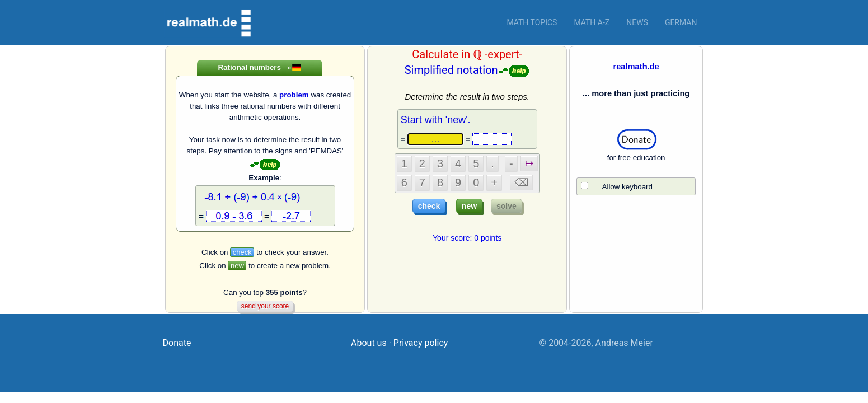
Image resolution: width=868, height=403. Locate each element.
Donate (177, 343)
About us (369, 343)
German (681, 22)
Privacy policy (421, 343)
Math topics (532, 22)
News (637, 22)
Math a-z (592, 22)
